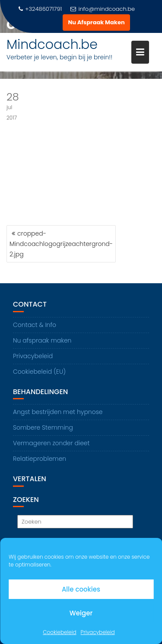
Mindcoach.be (52, 45)
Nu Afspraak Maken (96, 22)
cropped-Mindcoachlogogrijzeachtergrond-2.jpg (61, 244)
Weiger (81, 613)
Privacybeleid (98, 632)
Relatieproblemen (40, 459)
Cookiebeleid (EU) (39, 372)
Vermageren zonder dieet (51, 443)
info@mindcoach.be (103, 9)
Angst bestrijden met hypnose (58, 412)
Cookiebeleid (59, 632)
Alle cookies (81, 589)
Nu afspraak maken (42, 340)
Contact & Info (35, 325)
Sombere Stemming (43, 427)
